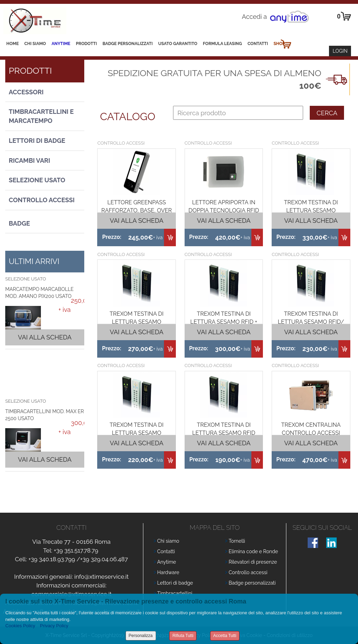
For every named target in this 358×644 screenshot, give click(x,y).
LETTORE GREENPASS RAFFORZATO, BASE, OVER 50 (137, 210)
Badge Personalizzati (127, 44)
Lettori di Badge (37, 141)
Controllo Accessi (42, 200)
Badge (19, 223)
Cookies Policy (20, 626)
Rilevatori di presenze (253, 562)
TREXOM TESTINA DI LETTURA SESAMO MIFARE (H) (137, 433)
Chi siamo (35, 44)
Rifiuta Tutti (183, 636)
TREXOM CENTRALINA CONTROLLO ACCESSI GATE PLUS (311, 433)
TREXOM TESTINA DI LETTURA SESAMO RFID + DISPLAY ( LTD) (224, 322)
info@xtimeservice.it (101, 577)
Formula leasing (222, 44)
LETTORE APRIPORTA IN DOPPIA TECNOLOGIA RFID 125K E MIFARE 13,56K (224, 210)
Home (13, 44)
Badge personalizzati (252, 583)
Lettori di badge (175, 583)
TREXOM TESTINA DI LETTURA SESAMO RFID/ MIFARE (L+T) (311, 322)
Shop (279, 44)
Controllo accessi (248, 572)
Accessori (26, 92)
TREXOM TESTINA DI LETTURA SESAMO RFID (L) (224, 433)
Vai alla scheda (45, 337)
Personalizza (141, 636)
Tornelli (237, 541)
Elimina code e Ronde (253, 551)
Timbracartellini (175, 593)
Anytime (61, 44)
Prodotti (86, 44)
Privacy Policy (54, 626)
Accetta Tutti (225, 636)
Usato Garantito (178, 44)
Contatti (258, 44)
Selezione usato (37, 180)
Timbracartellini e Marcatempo (41, 116)
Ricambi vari (29, 160)
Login (340, 51)
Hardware (168, 572)
